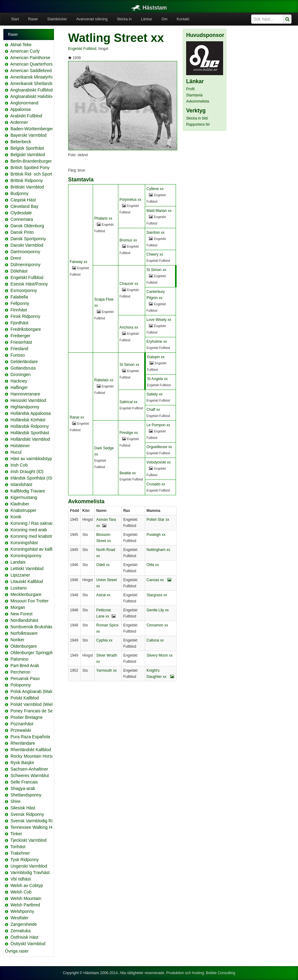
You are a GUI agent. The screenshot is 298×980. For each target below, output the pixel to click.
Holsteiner (20, 446)
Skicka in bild (197, 118)
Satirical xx (129, 402)
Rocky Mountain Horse (32, 756)
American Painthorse (30, 58)
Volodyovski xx (159, 462)
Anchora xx (129, 327)
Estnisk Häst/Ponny (29, 284)
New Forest (22, 614)
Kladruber (20, 504)
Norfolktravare (24, 633)
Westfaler (20, 918)
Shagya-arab (23, 788)
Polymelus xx (131, 200)
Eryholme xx (157, 342)
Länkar (147, 19)
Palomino (19, 659)
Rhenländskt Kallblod (31, 750)
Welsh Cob (21, 892)
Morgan (18, 607)
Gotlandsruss (23, 368)
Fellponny (20, 303)
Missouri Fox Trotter (30, 601)
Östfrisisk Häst (24, 937)
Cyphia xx (104, 640)
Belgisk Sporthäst (27, 148)
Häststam (149, 8)
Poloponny (21, 685)
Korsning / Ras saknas (32, 523)
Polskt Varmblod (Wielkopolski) (40, 704)
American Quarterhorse (33, 64)
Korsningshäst (24, 543)
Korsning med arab (29, 530)
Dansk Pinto (22, 232)
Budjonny (19, 193)
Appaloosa (20, 109)
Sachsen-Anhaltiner (29, 769)
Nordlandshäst (24, 620)
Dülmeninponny (25, 265)
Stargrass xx (157, 595)
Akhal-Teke (21, 45)
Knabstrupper (23, 510)
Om (164, 19)
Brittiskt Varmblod (27, 187)
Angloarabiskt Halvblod (32, 96)
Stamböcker (57, 19)
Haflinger (19, 387)
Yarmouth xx (106, 670)
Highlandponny (25, 407)
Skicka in (124, 19)
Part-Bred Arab (25, 666)
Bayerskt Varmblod (29, 135)
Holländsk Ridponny (30, 426)
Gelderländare (24, 362)
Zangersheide (24, 924)
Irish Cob (19, 465)
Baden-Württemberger (32, 129)
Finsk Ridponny (25, 316)
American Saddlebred (31, 71)
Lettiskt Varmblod (27, 569)
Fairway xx (78, 262)
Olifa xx (153, 565)
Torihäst (18, 847)
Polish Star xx (158, 520)
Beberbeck (21, 142)
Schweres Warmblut (30, 775)
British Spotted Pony (30, 168)
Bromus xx (128, 240)
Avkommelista (198, 101)
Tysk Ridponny (25, 860)
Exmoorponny (24, 290)
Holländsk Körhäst (28, 420)
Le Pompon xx (158, 425)
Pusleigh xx (156, 535)
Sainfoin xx (155, 233)
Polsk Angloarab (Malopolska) (39, 691)
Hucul (16, 452)
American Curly (25, 51)
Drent (16, 258)
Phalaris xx (103, 218)
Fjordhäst (19, 323)
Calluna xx (155, 640)
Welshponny (22, 911)
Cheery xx (155, 254)
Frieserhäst (21, 342)
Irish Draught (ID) (27, 472)
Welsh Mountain (26, 898)
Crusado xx (156, 484)
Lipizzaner (20, 575)
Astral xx (103, 595)
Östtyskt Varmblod (28, 944)
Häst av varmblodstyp (31, 459)
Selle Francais (24, 782)
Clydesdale (21, 213)
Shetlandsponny (26, 795)
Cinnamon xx (157, 625)
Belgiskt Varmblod (28, 155)
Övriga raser (17, 951)
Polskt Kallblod (25, 698)
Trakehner (20, 853)
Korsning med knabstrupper (37, 536)
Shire (16, 801)
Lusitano (19, 588)
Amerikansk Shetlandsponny (37, 83)
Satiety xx (154, 394)
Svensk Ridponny (27, 814)
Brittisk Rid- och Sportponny (37, 174)
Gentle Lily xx (158, 610)
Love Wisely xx (159, 320)
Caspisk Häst (23, 200)
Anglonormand (24, 103)
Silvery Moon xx (160, 655)
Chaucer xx (129, 284)
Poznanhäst (22, 724)
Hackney (19, 381)
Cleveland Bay (24, 206)
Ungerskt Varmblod (29, 866)
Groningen (20, 375)
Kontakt (183, 19)
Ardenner (19, 122)
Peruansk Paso (25, 678)
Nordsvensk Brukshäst (32, 627)
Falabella (19, 297)
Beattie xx (128, 473)
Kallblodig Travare (28, 491)
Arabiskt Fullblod (26, 116)
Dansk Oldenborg (27, 226)
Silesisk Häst (23, 808)
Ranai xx (77, 417)
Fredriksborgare (26, 329)
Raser (33, 19)
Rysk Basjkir (22, 763)
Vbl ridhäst (21, 879)
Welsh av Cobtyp (27, 885)
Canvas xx (159, 580)
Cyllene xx (155, 189)
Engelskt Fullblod (27, 277)
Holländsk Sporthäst (30, 433)
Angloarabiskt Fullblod (31, 90)
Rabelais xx (104, 380)
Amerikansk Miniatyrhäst (34, 77)
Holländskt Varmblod (30, 439)
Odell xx (103, 565)
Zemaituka (20, 931)
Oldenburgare (24, 646)
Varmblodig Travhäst (30, 873)
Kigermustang (24, 497)
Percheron (20, 672)
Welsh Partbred (25, 905)
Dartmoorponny (25, 252)
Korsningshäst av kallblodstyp (39, 549)
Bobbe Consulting (220, 973)
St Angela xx (157, 379)
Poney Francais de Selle (34, 711)
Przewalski (21, 730)
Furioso (18, 355)
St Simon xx (156, 270)
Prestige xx (129, 433)
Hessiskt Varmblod (28, 400)
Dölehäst (19, 271)
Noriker (17, 640)
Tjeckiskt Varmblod (29, 840)
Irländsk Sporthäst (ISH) (33, 478)
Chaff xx (153, 410)
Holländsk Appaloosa (31, 413)
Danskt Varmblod (27, 245)
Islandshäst (21, 484)
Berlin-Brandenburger (31, 161)
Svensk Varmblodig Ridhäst (37, 821)
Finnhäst (19, 310)
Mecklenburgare (26, 594)
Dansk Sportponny (28, 239)
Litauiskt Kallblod (27, 581)
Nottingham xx (159, 550)
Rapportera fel (198, 124)
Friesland (19, 349)
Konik (16, 517)
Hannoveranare (25, 394)
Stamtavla (194, 95)
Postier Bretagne (27, 717)
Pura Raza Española (30, 737)
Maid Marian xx (159, 211)
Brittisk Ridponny (27, 180)
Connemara (22, 219)
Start (15, 19)
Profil (190, 89)
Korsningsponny (26, 556)
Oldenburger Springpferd (34, 653)
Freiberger (20, 336)
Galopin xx (156, 357)
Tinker (16, 834)
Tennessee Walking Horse (35, 827)
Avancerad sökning (92, 19)
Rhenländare (23, 743)
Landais (18, 562)
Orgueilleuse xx (159, 447)
